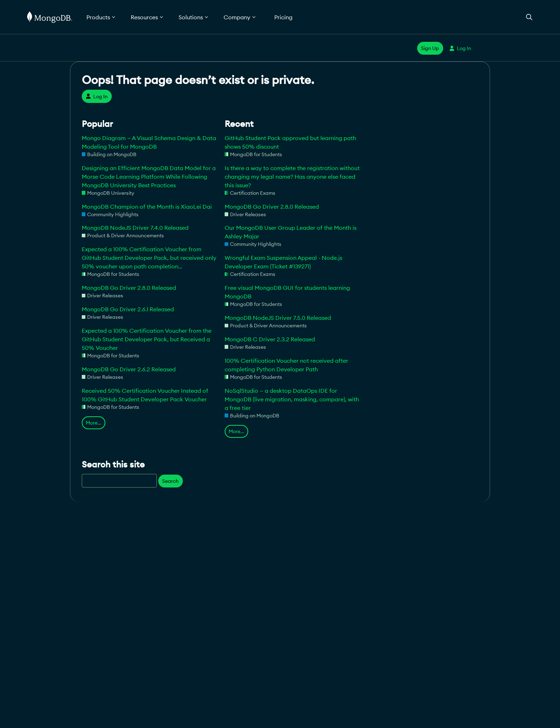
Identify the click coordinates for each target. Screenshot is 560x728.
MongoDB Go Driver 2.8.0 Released (129, 288)
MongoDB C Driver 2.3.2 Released (270, 339)
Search (170, 481)
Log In (460, 48)
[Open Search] (529, 17)
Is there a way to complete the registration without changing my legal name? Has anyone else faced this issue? (292, 177)
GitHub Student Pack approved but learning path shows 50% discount (290, 142)
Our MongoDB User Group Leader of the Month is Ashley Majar (291, 232)
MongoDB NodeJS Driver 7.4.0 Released (135, 228)
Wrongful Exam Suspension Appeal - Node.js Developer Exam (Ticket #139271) (283, 262)
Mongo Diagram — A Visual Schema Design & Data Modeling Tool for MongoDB (149, 142)
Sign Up (430, 48)
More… (93, 423)
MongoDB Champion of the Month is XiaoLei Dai (147, 207)
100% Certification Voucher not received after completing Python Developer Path (286, 365)
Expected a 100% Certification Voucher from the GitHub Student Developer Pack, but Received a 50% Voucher (147, 339)
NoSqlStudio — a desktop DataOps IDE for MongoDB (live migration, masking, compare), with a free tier (292, 399)
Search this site (113, 464)
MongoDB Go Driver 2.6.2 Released (129, 369)
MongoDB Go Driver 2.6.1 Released (128, 309)
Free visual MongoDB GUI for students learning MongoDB (287, 292)
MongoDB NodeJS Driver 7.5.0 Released (278, 318)
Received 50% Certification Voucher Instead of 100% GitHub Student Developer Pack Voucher (145, 395)
